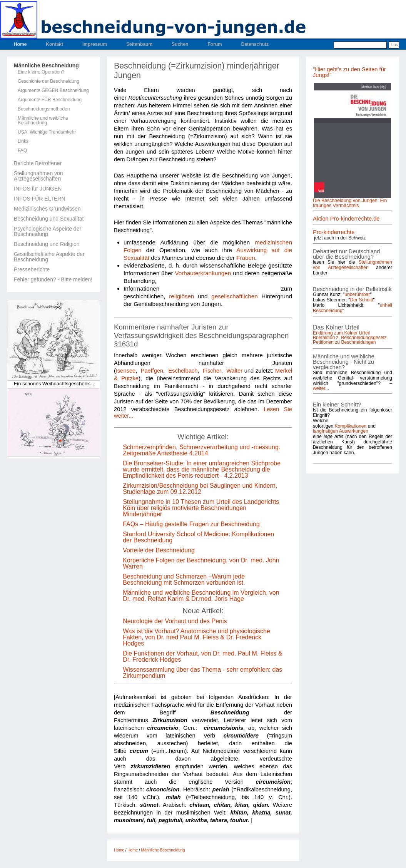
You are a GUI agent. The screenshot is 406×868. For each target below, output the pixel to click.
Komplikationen (351, 426)
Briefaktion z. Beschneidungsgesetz (350, 338)
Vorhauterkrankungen (203, 273)
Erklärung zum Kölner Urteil (341, 333)
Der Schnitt (362, 300)
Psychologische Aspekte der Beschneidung (48, 231)
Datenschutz (255, 44)
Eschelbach (183, 371)
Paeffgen (152, 371)
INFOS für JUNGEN (38, 189)
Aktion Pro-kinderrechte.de (346, 219)
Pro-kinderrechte (334, 232)
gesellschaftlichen (234, 296)
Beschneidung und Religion (47, 244)
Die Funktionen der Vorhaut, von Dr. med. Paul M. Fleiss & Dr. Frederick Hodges (202, 656)
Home (20, 44)
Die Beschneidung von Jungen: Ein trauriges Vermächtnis (350, 203)
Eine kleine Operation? (41, 72)
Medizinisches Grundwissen (47, 209)
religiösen (181, 296)
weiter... (321, 388)
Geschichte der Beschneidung (48, 81)
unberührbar (357, 294)
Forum (215, 44)
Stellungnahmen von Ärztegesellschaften (38, 176)
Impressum (95, 44)
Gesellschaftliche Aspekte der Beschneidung (49, 257)
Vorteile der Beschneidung (160, 550)
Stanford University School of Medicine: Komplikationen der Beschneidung (198, 537)
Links (23, 141)
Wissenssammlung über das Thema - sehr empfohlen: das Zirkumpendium (202, 673)
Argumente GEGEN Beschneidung (53, 90)
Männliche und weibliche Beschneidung (43, 120)
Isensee (126, 371)
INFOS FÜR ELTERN (40, 199)
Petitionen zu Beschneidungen (344, 342)
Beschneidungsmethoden (44, 109)
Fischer (212, 371)
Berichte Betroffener (38, 163)
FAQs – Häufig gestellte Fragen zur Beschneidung (191, 524)
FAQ (22, 151)
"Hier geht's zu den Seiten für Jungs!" (349, 72)
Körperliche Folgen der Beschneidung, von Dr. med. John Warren (201, 563)
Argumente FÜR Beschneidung (50, 100)
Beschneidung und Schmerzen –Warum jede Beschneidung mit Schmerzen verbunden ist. (184, 580)
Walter (234, 371)
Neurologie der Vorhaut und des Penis (175, 621)
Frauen (246, 258)
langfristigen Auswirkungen (341, 431)
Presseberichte (32, 269)
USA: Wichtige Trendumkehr (47, 132)
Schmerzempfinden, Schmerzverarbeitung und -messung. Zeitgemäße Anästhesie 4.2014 (201, 450)
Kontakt (54, 44)
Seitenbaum (139, 44)
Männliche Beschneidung (46, 65)
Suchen (180, 44)
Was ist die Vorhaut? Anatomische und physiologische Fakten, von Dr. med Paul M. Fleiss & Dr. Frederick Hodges (196, 637)
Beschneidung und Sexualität (49, 219)
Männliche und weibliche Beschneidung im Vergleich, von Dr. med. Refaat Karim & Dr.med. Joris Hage (201, 596)
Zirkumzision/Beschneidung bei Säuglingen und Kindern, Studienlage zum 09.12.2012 (200, 489)
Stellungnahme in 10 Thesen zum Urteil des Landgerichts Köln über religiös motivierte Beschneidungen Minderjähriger (201, 508)
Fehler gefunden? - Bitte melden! (53, 279)
